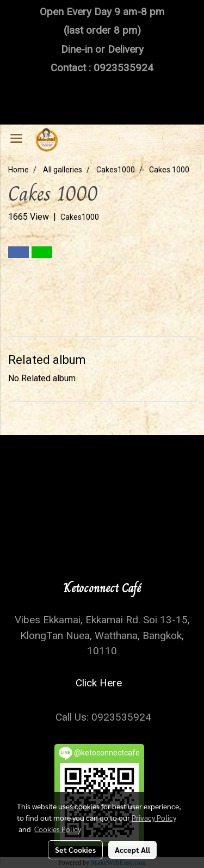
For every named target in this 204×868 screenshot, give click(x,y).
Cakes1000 (80, 217)
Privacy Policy (154, 817)
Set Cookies (75, 850)
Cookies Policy (58, 829)
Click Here (101, 683)
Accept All (132, 850)
